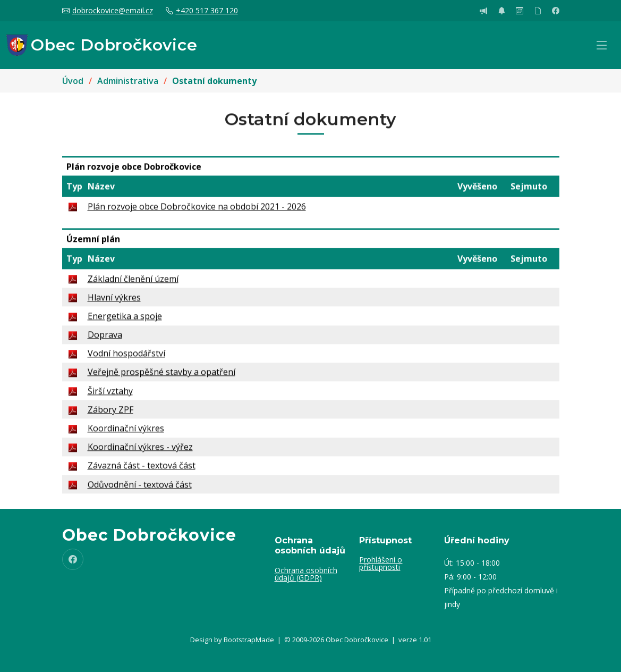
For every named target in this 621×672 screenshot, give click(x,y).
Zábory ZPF (110, 414)
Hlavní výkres (114, 301)
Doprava (105, 339)
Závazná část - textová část (142, 470)
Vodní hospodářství (126, 358)
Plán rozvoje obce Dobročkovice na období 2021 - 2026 (197, 211)
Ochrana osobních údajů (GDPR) (306, 574)
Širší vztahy (110, 395)
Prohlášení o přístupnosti (381, 564)
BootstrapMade (249, 640)
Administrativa (128, 81)
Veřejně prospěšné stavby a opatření (161, 376)
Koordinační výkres (126, 433)
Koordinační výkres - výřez (140, 451)
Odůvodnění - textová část (140, 489)
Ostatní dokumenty (214, 81)
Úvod (73, 81)
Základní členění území (133, 283)
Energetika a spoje (125, 321)
